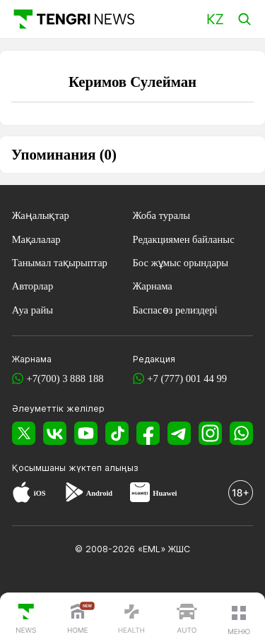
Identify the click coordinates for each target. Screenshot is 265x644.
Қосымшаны (40, 468)
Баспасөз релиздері (175, 310)
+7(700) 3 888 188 (65, 378)
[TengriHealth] (131, 620)
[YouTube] (86, 433)
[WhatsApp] (241, 433)
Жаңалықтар (41, 215)
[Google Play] (73, 494)
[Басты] (73, 19)
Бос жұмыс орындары (181, 263)
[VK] (55, 433)
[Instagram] (210, 433)
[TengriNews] (26, 620)
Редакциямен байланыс (184, 239)
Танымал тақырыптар (60, 263)
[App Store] (22, 494)
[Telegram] (179, 433)
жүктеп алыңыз (104, 468)
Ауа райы (33, 310)
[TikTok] (117, 433)
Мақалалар (36, 239)
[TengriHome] (78, 620)
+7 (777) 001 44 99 (187, 378)
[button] (239, 620)
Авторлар (33, 286)
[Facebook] (148, 433)
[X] (24, 433)
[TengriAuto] (187, 620)
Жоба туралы (162, 215)
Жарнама (153, 286)
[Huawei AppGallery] (140, 494)
